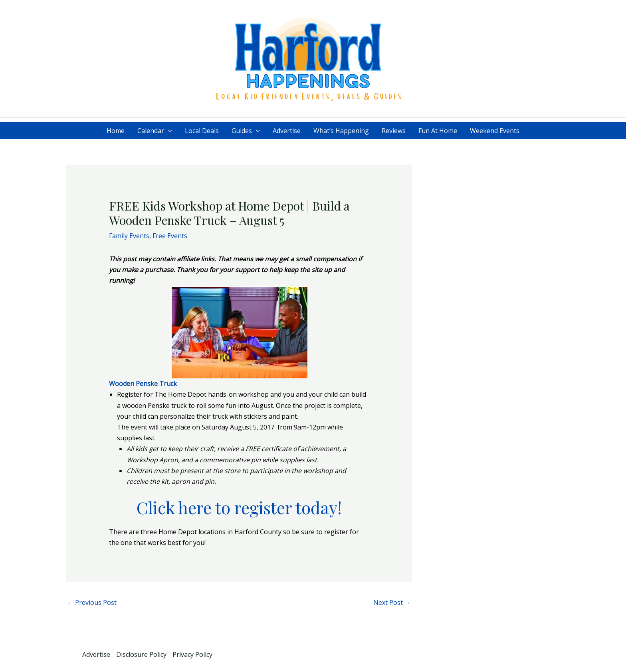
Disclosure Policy (141, 654)
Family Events (129, 236)
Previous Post (92, 602)
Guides (246, 131)
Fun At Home (438, 131)
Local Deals (202, 131)
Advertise (287, 131)
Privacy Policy (192, 654)
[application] (168, 131)
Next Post (392, 602)
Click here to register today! (239, 507)
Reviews (394, 131)
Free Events (170, 236)
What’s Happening (341, 131)
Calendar (155, 131)
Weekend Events (495, 131)
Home (116, 131)
